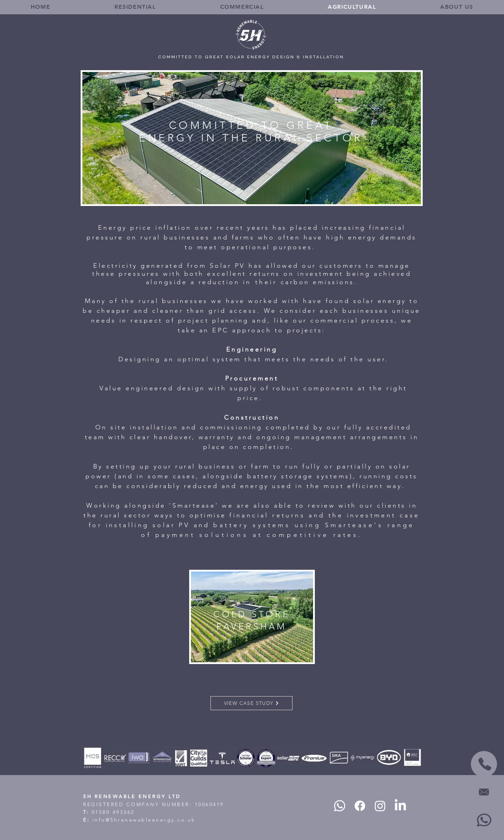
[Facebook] (360, 806)
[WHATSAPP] (484, 820)
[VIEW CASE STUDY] (251, 703)
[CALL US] (484, 764)
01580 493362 (113, 812)
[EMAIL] (484, 792)
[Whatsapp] (340, 806)
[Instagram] (380, 806)
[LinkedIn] (400, 806)
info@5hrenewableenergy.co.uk (144, 820)
